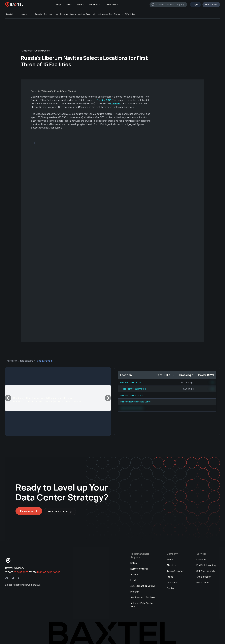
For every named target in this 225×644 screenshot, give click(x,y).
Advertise (172, 581)
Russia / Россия (43, 14)
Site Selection (204, 576)
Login (195, 5)
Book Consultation (61, 510)
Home (170, 559)
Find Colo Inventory (206, 564)
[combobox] (168, 5)
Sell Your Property (206, 570)
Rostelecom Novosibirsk (132, 395)
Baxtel (10, 14)
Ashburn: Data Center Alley (142, 604)
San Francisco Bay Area (143, 596)
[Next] (108, 398)
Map (59, 5)
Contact (171, 587)
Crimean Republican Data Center (136, 402)
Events (80, 5)
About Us (172, 564)
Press (170, 576)
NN (213, 382)
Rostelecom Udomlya (130, 382)
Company (112, 5)
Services (95, 5)
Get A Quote (203, 581)
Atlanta (134, 573)
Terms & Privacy (175, 570)
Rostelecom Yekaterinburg (133, 389)
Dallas (134, 562)
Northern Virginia (139, 568)
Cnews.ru (115, 104)
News (69, 5)
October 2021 (104, 100)
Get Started (211, 5)
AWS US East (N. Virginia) (143, 585)
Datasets (201, 559)
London (134, 579)
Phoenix (135, 591)
